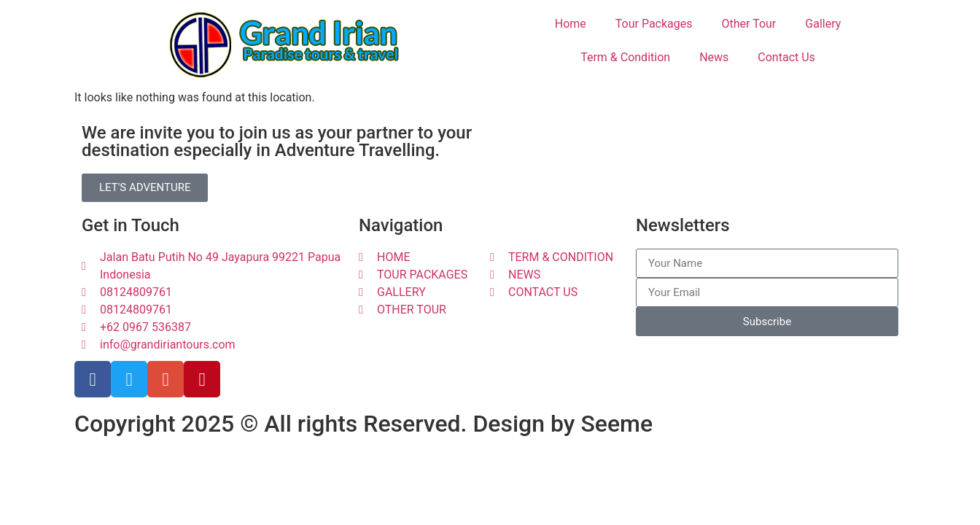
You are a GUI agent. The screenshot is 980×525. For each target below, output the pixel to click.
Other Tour (749, 24)
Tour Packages (654, 24)
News (714, 57)
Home (571, 24)
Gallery (823, 24)
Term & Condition (625, 57)
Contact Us (786, 57)
